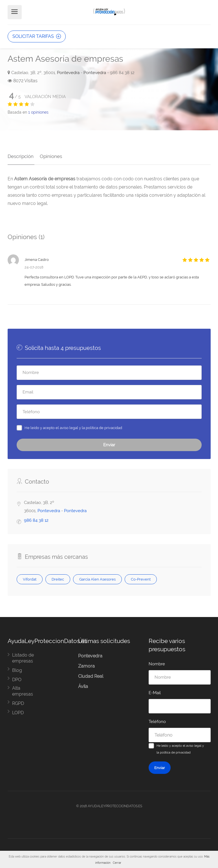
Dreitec (58, 578)
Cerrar (117, 863)
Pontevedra (68, 73)
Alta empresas (23, 690)
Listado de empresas (23, 657)
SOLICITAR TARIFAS (37, 36)
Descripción (21, 155)
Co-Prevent (141, 578)
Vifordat (30, 578)
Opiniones (50, 155)
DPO (17, 679)
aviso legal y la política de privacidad (91, 427)
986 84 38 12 (36, 519)
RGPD (18, 703)
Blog (17, 669)
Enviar (109, 444)
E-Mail (155, 692)
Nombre (157, 663)
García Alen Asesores (97, 578)
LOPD (18, 712)
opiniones (38, 112)
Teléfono (157, 721)
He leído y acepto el (73, 427)
